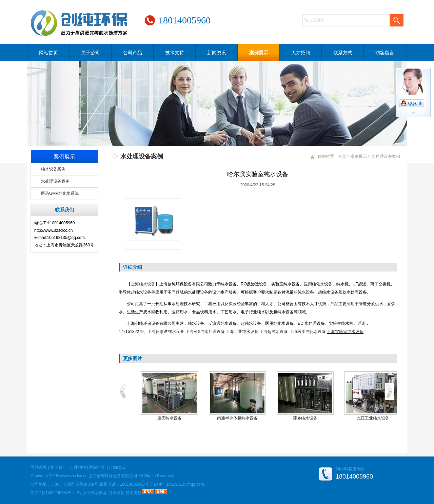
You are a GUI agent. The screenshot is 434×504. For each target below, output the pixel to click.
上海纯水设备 (143, 284)
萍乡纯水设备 (305, 418)
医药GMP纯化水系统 (60, 193)
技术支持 (175, 53)
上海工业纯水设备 (242, 332)
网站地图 (97, 467)
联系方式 (343, 53)
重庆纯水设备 (170, 418)
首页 (342, 156)
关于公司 (91, 53)
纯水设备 (116, 493)
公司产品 (133, 53)
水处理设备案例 (55, 181)
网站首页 (48, 53)
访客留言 (385, 53)
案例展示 (259, 53)
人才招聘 (301, 53)
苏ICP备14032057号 (49, 493)
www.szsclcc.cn (73, 476)
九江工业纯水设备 (373, 418)
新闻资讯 (217, 53)
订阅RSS (117, 467)
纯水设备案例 (53, 169)
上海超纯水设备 (274, 332)
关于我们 (58, 467)
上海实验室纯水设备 (345, 332)
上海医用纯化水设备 (308, 332)
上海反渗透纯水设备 (166, 332)
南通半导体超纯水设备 (237, 418)
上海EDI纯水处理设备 (205, 332)
